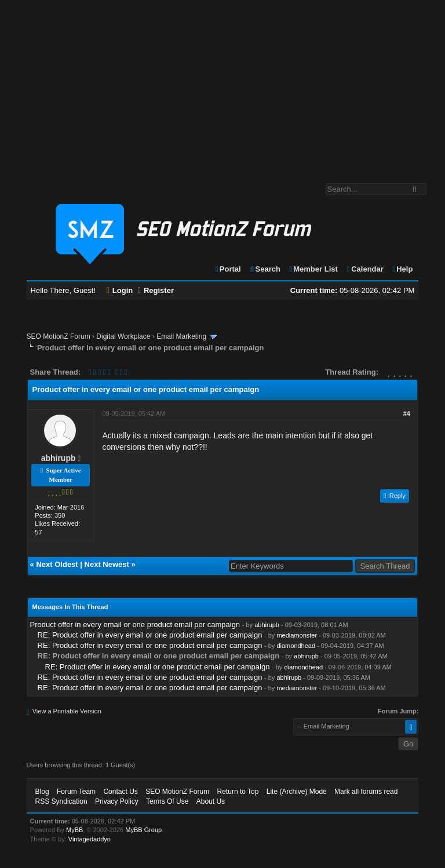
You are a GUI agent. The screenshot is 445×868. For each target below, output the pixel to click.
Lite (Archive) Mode (297, 792)
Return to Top (238, 792)
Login (120, 290)
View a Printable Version (67, 711)
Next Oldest (57, 564)
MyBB (74, 830)
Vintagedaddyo (90, 839)
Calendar (364, 269)
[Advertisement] (222, 86)
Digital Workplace (123, 336)
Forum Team (76, 792)
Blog (42, 792)
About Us (211, 801)
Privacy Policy (117, 801)
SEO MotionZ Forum (59, 336)
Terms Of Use (167, 801)
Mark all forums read (366, 792)
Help (402, 269)
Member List (313, 269)
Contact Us (120, 792)
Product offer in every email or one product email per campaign (135, 625)
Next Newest (107, 564)
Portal (228, 269)
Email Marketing (181, 336)
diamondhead (296, 646)
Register (156, 290)
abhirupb (59, 458)
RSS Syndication (61, 801)
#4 (407, 413)
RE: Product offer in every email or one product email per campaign (150, 635)
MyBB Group (143, 830)
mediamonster (297, 635)
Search (265, 269)
